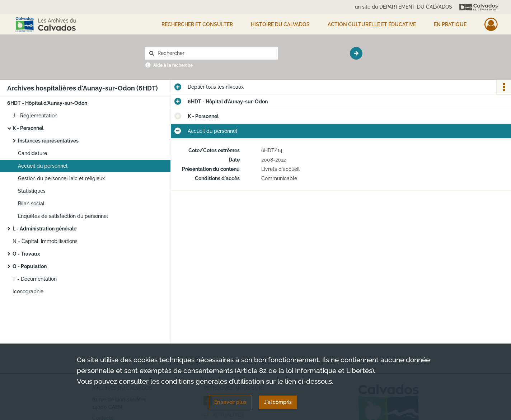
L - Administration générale (44, 229)
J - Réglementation (35, 116)
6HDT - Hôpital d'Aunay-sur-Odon (47, 103)
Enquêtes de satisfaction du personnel (63, 216)
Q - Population (30, 266)
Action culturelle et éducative (372, 24)
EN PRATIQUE (450, 24)
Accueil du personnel (43, 166)
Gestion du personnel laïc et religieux (61, 178)
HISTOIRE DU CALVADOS (280, 24)
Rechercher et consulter (197, 24)
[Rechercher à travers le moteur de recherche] (215, 53)
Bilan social (31, 204)
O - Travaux (26, 254)
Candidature (32, 153)
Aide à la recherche (173, 65)
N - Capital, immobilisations (45, 241)
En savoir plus (230, 402)
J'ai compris (278, 402)
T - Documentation (35, 279)
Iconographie (28, 291)
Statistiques (32, 191)
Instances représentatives (48, 141)
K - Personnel (28, 128)
